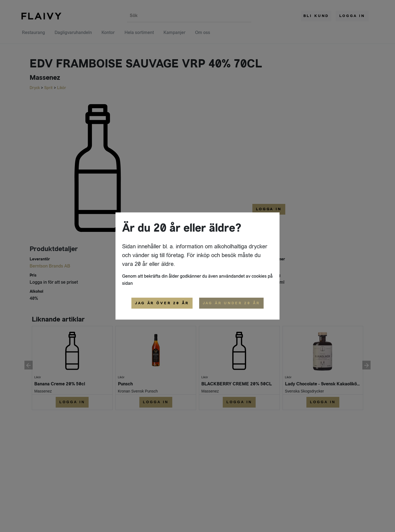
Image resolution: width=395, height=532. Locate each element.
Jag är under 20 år (231, 303)
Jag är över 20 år (162, 303)
